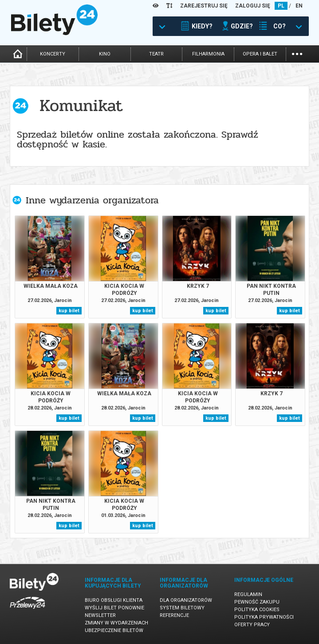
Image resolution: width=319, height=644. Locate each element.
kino (105, 54)
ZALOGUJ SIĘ (253, 6)
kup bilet (69, 311)
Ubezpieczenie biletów (114, 630)
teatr (156, 54)
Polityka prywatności (264, 617)
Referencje (174, 615)
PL (281, 6)
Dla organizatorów (186, 600)
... (297, 53)
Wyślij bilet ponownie (114, 608)
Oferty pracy (252, 625)
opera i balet (260, 54)
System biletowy (182, 608)
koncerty (53, 54)
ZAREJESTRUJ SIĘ (204, 6)
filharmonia (208, 54)
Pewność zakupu (257, 602)
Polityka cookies (257, 610)
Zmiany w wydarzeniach (116, 623)
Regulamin (248, 594)
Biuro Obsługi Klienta (114, 600)
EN (299, 6)
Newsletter (100, 615)
